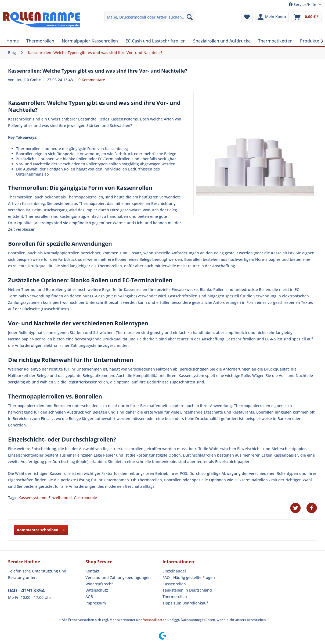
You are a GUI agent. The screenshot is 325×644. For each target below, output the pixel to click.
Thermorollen (175, 597)
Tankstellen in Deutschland (187, 590)
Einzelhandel (60, 498)
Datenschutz (97, 590)
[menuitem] (150, 17)
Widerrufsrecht (99, 584)
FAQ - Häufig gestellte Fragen (189, 577)
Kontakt (92, 571)
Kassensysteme (32, 498)
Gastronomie (85, 498)
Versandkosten (155, 620)
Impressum (96, 603)
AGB (89, 597)
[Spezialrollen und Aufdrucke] (222, 41)
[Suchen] (190, 17)
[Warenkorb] (306, 17)
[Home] (13, 41)
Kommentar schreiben (41, 529)
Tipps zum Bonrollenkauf (185, 603)
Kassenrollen (174, 584)
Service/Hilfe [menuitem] (303, 4)
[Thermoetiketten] (275, 41)
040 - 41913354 (26, 590)
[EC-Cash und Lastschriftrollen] (156, 41)
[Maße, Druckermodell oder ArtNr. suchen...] (150, 17)
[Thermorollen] (40, 41)
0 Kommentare (92, 80)
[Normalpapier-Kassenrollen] (90, 41)
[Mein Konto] (272, 17)
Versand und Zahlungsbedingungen (118, 577)
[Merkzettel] (247, 17)
